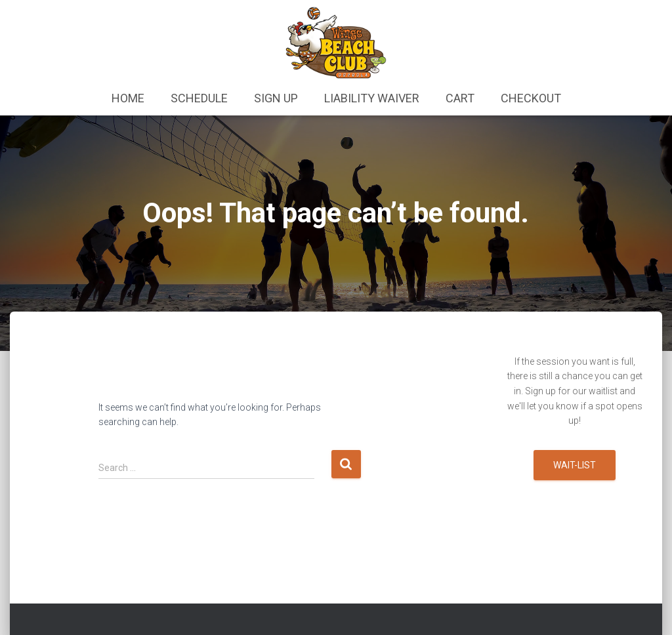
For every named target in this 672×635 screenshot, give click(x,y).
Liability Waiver (372, 98)
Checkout (531, 98)
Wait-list (575, 465)
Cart (460, 98)
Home (128, 98)
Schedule (199, 98)
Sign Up (276, 98)
